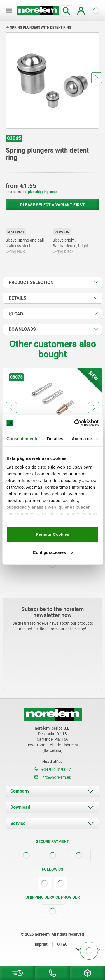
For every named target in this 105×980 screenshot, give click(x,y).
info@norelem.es (53, 777)
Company (20, 791)
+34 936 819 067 (53, 769)
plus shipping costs (43, 192)
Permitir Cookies (53, 534)
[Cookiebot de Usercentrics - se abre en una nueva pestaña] (75, 423)
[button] (97, 78)
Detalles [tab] (55, 438)
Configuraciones (53, 552)
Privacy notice (88, 950)
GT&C (62, 944)
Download (20, 807)
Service (18, 823)
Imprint (41, 944)
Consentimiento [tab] (23, 438)
